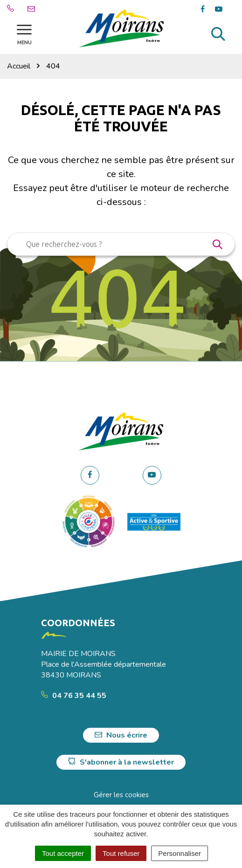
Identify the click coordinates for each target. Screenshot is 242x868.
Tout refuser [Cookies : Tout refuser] (121, 853)
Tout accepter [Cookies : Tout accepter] (63, 853)
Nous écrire (121, 735)
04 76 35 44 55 (74, 696)
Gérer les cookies (121, 795)
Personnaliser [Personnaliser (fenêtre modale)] (180, 853)
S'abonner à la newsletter (121, 762)
